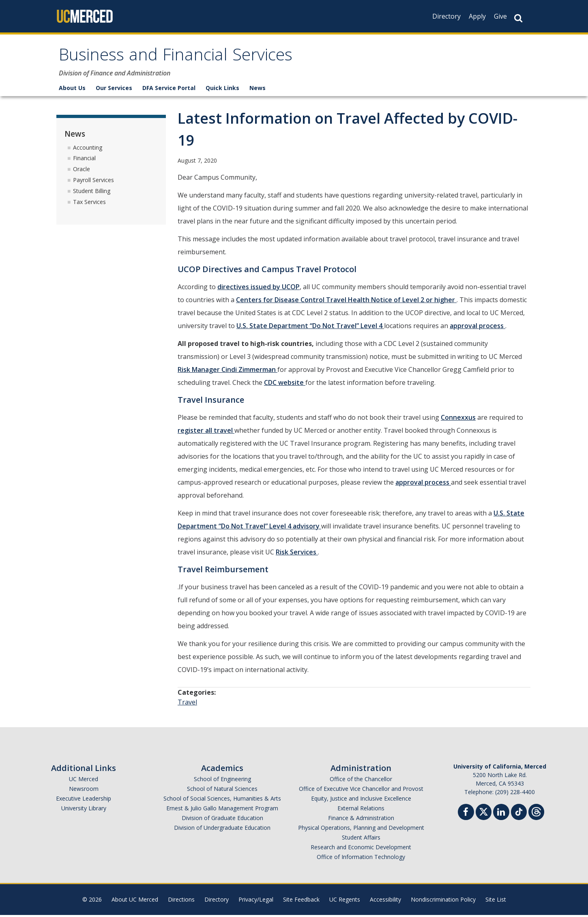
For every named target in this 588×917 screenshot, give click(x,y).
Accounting (88, 149)
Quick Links (222, 90)
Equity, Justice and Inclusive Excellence (361, 800)
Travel (187, 704)
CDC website (285, 384)
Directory (446, 16)
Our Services (114, 90)
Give (500, 16)
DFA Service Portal (169, 90)
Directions (181, 901)
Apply (477, 16)
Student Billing (92, 193)
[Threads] (536, 813)
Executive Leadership (84, 800)
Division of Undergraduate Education (222, 830)
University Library (84, 810)
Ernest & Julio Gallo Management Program (222, 810)
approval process (477, 328)
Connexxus (458, 419)
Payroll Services (93, 182)
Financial (84, 160)
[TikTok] (519, 813)
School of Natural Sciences (222, 791)
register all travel (206, 432)
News (258, 90)
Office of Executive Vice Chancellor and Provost (361, 791)
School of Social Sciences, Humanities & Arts (222, 800)
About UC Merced (135, 901)
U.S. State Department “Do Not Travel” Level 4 (309, 328)
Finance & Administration (361, 820)
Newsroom (84, 791)
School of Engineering (222, 781)
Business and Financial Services (186, 58)
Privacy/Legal (256, 901)
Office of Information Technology (361, 859)
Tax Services (89, 203)
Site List (496, 901)
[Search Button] (518, 18)
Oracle (82, 171)
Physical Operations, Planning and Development (361, 830)
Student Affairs (361, 839)
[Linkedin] (501, 815)
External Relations (361, 810)
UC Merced (84, 781)
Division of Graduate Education (222, 820)
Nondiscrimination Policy (443, 901)
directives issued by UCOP (259, 289)
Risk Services (297, 554)
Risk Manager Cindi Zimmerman (227, 372)
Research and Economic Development (361, 849)
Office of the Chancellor (361, 781)
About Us (72, 90)
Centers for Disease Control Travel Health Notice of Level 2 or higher (346, 302)
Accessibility (385, 901)
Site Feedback (301, 901)
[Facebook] (466, 815)
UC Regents (345, 901)
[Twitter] (484, 813)
